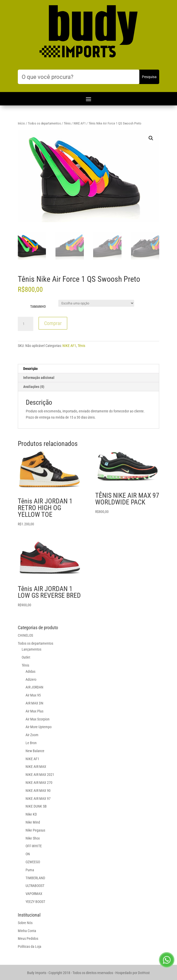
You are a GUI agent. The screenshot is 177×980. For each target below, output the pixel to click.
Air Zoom (32, 735)
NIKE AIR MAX (36, 767)
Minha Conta (27, 931)
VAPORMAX (34, 894)
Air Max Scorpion (38, 719)
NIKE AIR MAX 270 (39, 783)
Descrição (30, 369)
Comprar (53, 323)
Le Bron (31, 743)
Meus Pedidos (28, 939)
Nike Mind (33, 822)
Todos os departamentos (44, 123)
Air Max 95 (33, 695)
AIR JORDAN (34, 687)
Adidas (30, 671)
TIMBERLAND (35, 878)
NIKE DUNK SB (36, 806)
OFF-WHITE (34, 846)
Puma (30, 870)
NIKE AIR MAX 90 (38, 791)
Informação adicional (39, 378)
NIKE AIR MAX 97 (38, 799)
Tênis (67, 123)
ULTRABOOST (35, 886)
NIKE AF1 (80, 123)
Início (21, 123)
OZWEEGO (33, 862)
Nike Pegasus (35, 830)
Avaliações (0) (34, 387)
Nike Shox (33, 838)
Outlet (26, 657)
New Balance (35, 751)
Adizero (31, 679)
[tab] (89, 369)
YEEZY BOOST (35, 902)
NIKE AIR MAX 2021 (40, 775)
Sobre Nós (25, 923)
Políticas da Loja (30, 946)
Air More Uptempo (39, 727)
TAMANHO (38, 306)
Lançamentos (31, 649)
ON (28, 854)
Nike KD (31, 814)
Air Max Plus (34, 711)
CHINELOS (25, 635)
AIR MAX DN (34, 703)
